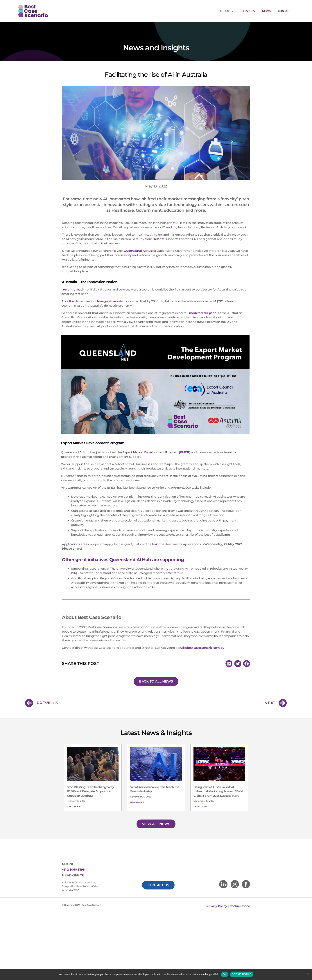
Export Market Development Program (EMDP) (156, 438)
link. (155, 529)
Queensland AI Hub (138, 236)
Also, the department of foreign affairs (90, 287)
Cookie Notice (240, 891)
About (227, 11)
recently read (73, 275)
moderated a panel (203, 298)
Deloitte (159, 224)
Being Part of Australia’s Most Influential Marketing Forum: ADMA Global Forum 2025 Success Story (218, 777)
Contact (284, 11)
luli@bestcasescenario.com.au (202, 633)
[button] (229, 649)
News (266, 11)
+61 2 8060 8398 (73, 855)
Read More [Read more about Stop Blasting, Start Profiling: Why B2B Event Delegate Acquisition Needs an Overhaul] (74, 792)
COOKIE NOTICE (242, 974)
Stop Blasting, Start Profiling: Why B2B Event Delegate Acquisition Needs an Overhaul (90, 777)
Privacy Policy (217, 891)
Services (248, 11)
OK (225, 974)
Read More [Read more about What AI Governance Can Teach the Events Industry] (137, 788)
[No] (308, 974)
